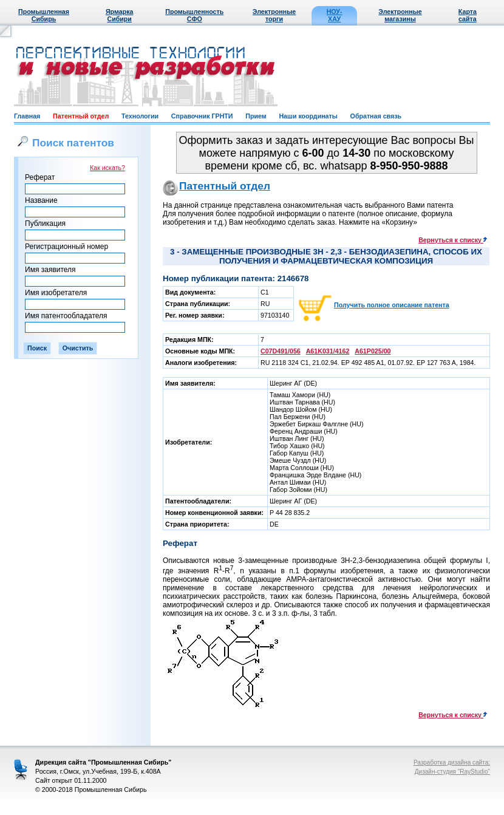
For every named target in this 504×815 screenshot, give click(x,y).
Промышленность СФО (194, 15)
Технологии (140, 116)
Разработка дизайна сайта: (452, 762)
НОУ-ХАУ (335, 15)
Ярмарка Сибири (119, 15)
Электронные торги (274, 15)
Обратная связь (376, 116)
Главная (27, 116)
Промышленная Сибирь (44, 15)
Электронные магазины (400, 15)
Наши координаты (308, 116)
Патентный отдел (81, 116)
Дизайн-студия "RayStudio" (452, 772)
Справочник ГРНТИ (202, 116)
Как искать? (107, 168)
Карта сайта (468, 15)
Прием (256, 116)
